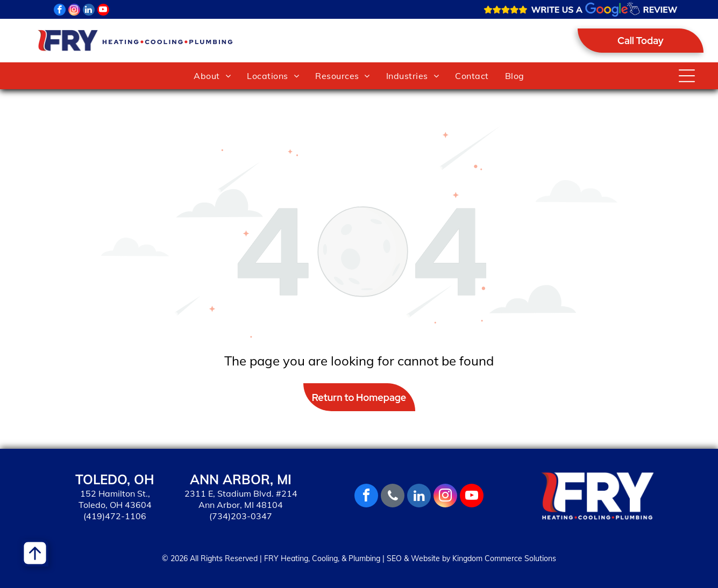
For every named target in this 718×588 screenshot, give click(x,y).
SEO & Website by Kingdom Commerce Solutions (471, 558)
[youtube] (103, 11)
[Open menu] (687, 76)
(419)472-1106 (115, 516)
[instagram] (74, 11)
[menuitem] (212, 76)
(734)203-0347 (241, 516)
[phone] (393, 497)
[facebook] (60, 11)
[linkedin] (89, 11)
